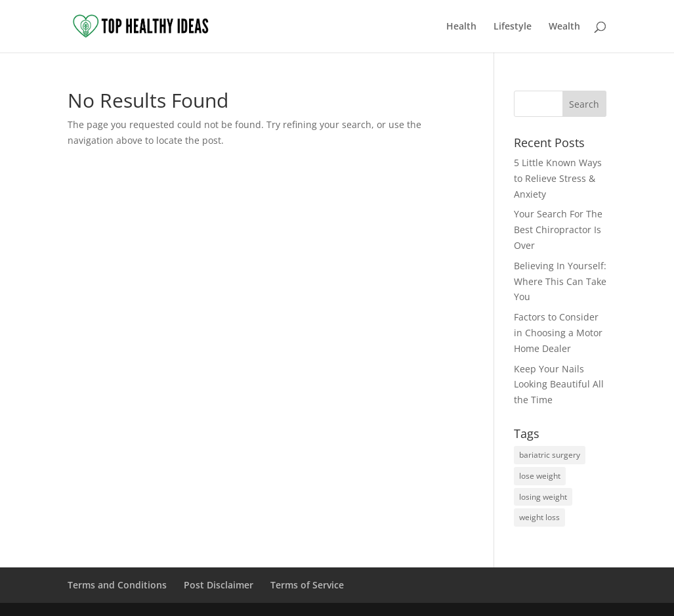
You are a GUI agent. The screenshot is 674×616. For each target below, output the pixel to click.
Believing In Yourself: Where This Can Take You (560, 281)
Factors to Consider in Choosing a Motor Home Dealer (558, 333)
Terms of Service (307, 585)
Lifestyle (513, 27)
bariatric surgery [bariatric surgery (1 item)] (550, 455)
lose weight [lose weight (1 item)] (540, 476)
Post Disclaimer (219, 585)
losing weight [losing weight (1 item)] (543, 497)
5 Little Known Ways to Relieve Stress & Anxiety (558, 178)
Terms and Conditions (117, 585)
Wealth (564, 27)
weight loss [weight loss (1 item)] (539, 517)
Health (461, 27)
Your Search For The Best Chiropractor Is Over (558, 230)
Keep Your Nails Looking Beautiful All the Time (559, 385)
